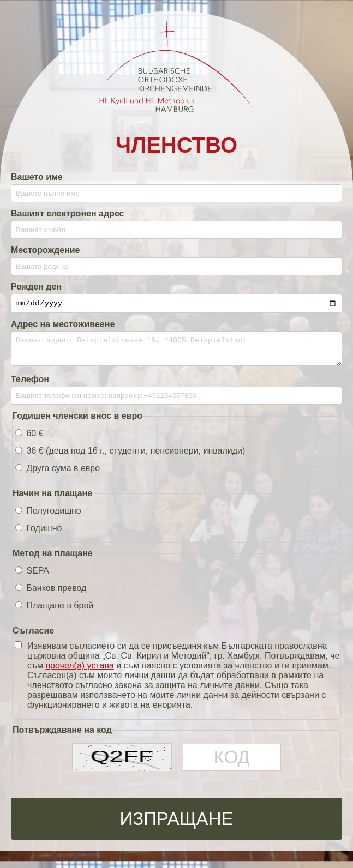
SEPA (32, 577)
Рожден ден (36, 287)
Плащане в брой (54, 612)
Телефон (30, 386)
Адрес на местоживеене (63, 326)
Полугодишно (48, 517)
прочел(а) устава (79, 672)
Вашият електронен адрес (67, 213)
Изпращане (177, 825)
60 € (29, 440)
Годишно (38, 535)
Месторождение (45, 250)
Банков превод (51, 595)
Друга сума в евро (58, 475)
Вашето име (37, 177)
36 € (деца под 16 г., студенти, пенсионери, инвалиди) (130, 457)
